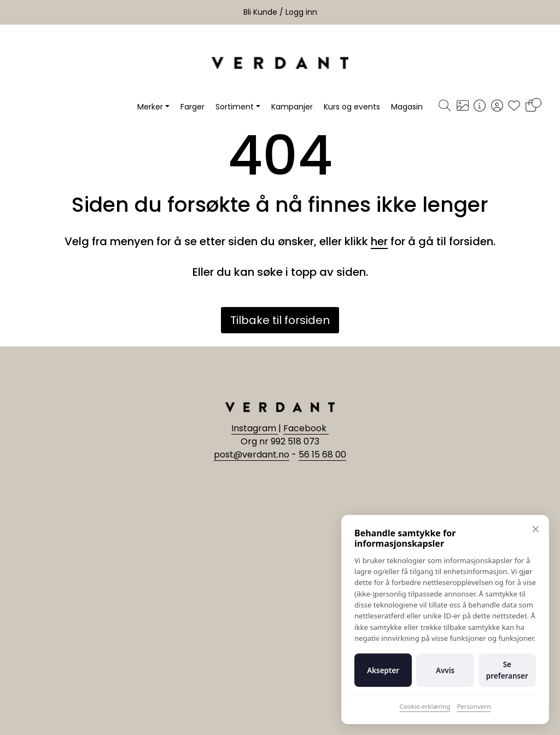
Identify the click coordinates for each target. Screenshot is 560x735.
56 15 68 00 (322, 455)
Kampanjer (292, 107)
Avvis (445, 670)
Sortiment (235, 107)
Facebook (306, 428)
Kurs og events (352, 107)
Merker (150, 107)
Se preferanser (507, 670)
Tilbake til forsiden (280, 320)
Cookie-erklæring (425, 706)
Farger (192, 107)
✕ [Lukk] (536, 529)
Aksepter (383, 670)
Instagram (255, 428)
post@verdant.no (252, 455)
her (379, 241)
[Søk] (445, 107)
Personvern (474, 706)
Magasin (407, 107)
